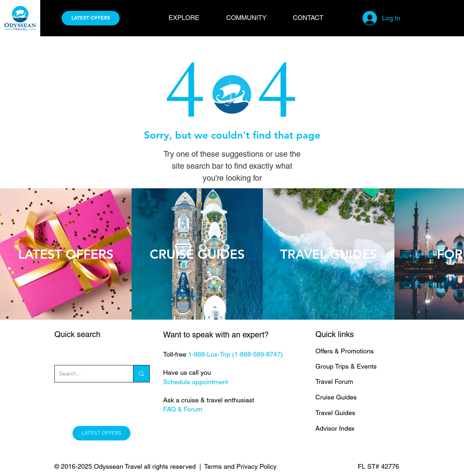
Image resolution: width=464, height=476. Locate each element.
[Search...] (88, 374)
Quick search (77, 334)
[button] (192, 18)
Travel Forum (334, 381)
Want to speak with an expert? (216, 335)
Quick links (335, 334)
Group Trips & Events (346, 366)
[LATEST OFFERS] (91, 18)
